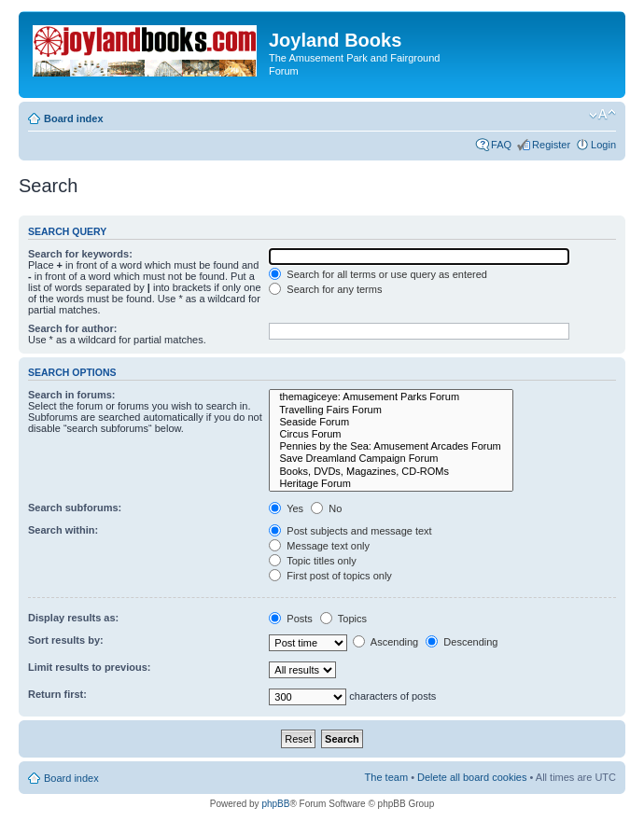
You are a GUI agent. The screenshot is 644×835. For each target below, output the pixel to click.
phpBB (275, 804)
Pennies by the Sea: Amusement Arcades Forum (391, 446)
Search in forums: (72, 395)
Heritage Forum (391, 484)
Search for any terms (325, 289)
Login (603, 145)
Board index (74, 118)
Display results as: (73, 618)
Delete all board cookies (472, 777)
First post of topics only (330, 576)
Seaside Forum (391, 422)
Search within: (63, 530)
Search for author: (72, 328)
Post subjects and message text (350, 531)
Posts (291, 619)
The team (386, 777)
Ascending (385, 642)
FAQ (501, 145)
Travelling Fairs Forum (391, 410)
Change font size (602, 115)
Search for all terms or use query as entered (378, 274)
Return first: (57, 694)
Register (551, 145)
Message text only (319, 546)
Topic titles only (312, 561)
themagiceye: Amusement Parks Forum (391, 397)
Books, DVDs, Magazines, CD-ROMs (391, 472)
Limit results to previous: (89, 667)
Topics (343, 619)
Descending (462, 642)
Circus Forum (391, 434)
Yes (286, 508)
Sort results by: (66, 640)
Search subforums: (75, 508)
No (326, 508)
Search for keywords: (80, 254)
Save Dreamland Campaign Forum (391, 459)
